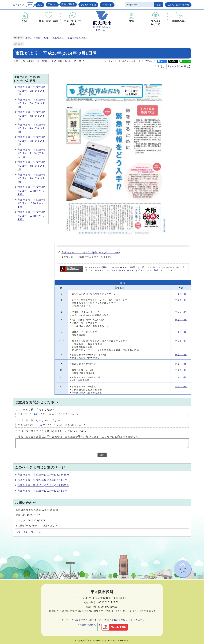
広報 (46, 38)
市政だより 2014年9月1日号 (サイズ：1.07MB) (89, 253)
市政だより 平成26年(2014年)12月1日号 (43, 480)
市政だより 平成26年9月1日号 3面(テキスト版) (32, 116)
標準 (30, 5)
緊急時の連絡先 (88, 625)
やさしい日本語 (88, 5)
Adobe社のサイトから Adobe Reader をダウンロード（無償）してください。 (136, 270)
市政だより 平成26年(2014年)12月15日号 (43, 475)
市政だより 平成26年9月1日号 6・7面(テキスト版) (32, 153)
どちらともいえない (46, 414)
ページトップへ (182, 571)
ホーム (29, 38)
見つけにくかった (77, 425)
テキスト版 (181, 294)
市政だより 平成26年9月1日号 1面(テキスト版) (32, 91)
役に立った (26, 414)
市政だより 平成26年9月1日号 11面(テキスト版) (32, 203)
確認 (102, 455)
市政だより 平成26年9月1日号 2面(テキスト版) (32, 103)
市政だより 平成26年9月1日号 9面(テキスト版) (32, 178)
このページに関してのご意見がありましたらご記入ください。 (52, 431)
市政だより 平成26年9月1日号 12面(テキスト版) (32, 216)
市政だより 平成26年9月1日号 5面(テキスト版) (32, 141)
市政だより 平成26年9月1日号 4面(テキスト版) (32, 128)
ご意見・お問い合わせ (178, 5)
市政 (38, 38)
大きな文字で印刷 (177, 66)
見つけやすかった (30, 425)
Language (107, 5)
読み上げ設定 (68, 4)
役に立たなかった (70, 414)
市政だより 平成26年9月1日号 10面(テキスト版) (32, 191)
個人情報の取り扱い (117, 620)
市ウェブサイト (141, 620)
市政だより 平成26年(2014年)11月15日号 (43, 485)
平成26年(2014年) (77, 38)
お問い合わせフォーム (29, 532)
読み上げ (52, 4)
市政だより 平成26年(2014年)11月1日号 (43, 491)
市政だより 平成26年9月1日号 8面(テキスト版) (32, 166)
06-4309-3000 (102, 607)
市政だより (58, 38)
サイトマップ (62, 620)
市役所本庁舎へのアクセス (88, 620)
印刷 (157, 66)
